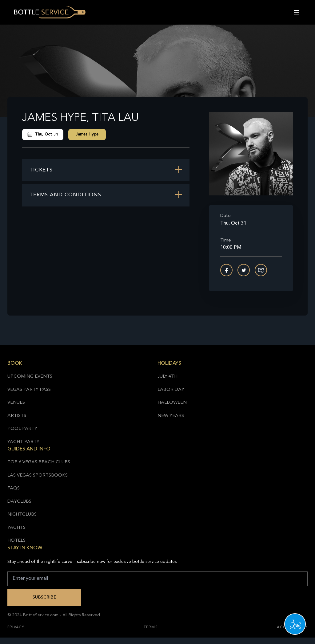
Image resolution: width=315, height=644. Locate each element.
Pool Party (22, 429)
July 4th (167, 377)
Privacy (16, 627)
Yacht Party (23, 442)
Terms (151, 627)
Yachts (16, 528)
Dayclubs (19, 502)
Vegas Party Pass (29, 390)
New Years (171, 416)
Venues (16, 403)
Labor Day (171, 390)
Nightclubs (22, 514)
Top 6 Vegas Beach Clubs (39, 462)
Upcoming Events (30, 377)
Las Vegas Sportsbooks (38, 475)
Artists (17, 416)
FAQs (14, 488)
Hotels (16, 541)
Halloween (172, 403)
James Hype (87, 134)
